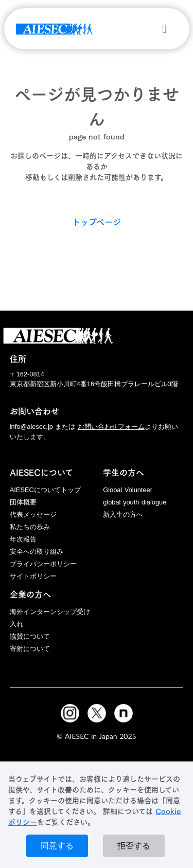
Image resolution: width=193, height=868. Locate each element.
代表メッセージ (33, 514)
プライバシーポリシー (43, 564)
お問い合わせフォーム (111, 427)
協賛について (30, 636)
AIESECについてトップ (45, 490)
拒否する (134, 846)
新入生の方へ (123, 514)
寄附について (30, 649)
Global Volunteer (128, 490)
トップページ (97, 222)
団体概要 (23, 502)
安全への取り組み (37, 551)
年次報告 (23, 539)
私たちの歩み (30, 527)
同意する (57, 846)
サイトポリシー (33, 576)
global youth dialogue (135, 502)
